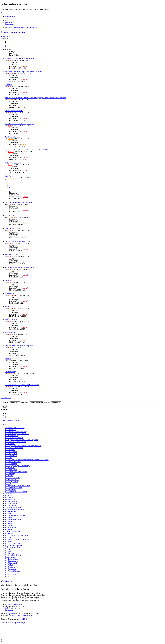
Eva (24, 105)
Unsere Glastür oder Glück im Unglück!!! (19, 346)
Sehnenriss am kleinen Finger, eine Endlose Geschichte (24, 72)
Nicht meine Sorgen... (12, 137)
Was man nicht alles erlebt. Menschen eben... (20, 59)
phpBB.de (24, 619)
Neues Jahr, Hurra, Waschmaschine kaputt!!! (20, 202)
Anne (25, 340)
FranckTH (15, 615)
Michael (11, 74)
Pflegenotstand (10, 215)
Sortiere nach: (32, 402)
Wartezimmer (10, 294)
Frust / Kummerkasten (13, 32)
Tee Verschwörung (11, 254)
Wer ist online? (7, 581)
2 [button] (5, 44)
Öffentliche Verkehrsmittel (14, 111)
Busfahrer (8, 85)
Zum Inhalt (5, 13)
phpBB (12, 614)
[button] (5, 46)
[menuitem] (7, 20)
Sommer (8, 359)
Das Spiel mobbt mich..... (14, 228)
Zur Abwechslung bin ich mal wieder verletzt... (21, 267)
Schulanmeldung (11, 333)
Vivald (7, 307)
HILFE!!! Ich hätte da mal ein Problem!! (19, 241)
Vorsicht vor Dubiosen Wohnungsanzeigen (19, 124)
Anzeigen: (11, 402)
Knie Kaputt (9, 176)
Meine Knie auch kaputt (13, 163)
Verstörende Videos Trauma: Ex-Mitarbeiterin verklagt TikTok (26, 150)
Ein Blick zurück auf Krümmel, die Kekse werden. (22, 385)
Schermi (11, 100)
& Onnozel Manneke (26, 615)
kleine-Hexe (12, 178)
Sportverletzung (10, 372)
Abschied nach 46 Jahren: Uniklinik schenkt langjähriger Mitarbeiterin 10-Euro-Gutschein (36, 98)
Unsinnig (8, 280)
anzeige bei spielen (11, 320)
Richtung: (52, 402)
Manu (10, 61)
